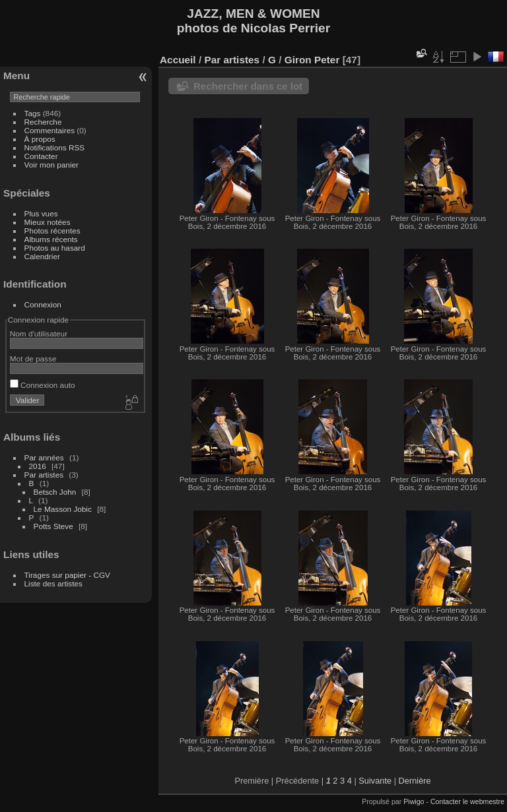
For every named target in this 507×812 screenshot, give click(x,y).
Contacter (41, 156)
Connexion (43, 304)
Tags (33, 113)
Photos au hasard (55, 248)
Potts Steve (53, 526)
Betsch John (55, 492)
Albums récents (51, 239)
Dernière (415, 781)
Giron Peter (312, 60)
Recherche (43, 122)
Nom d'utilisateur (39, 333)
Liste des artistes (53, 583)
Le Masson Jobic (63, 509)
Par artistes (44, 475)
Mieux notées (48, 222)
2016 (38, 466)
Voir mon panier (51, 165)
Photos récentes (52, 231)
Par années (44, 457)
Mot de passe (33, 359)
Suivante (375, 781)
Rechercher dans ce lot (248, 86)
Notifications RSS (55, 147)
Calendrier (42, 256)
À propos (40, 139)
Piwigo (414, 801)
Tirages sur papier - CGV (67, 575)
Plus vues (41, 213)
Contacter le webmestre (467, 801)
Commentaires (50, 130)
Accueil (178, 60)
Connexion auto (43, 385)
